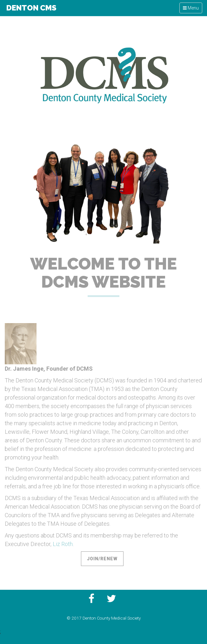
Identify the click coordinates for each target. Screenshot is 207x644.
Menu (192, 9)
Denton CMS (31, 8)
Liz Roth (63, 544)
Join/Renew (102, 559)
